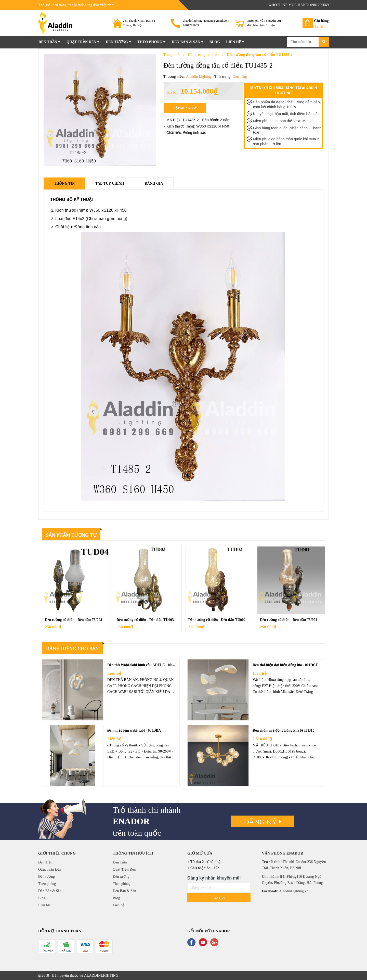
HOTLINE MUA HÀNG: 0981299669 (299, 5)
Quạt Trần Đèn (83, 42)
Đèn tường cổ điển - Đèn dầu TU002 (217, 620)
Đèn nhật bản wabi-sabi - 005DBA (134, 730)
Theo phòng (151, 42)
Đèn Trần (49, 42)
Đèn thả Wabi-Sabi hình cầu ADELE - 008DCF (144, 665)
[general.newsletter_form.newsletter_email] (219, 888)
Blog (215, 42)
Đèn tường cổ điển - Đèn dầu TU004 (74, 620)
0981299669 (191, 25)
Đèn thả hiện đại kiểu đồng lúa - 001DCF (285, 665)
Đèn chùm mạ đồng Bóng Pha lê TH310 (284, 730)
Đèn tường (118, 42)
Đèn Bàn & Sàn (188, 42)
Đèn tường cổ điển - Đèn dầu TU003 (145, 620)
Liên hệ (235, 42)
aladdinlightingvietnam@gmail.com (206, 21)
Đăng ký (263, 822)
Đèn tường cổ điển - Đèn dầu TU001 (289, 620)
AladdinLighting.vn (293, 891)
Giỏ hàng (321, 21)
